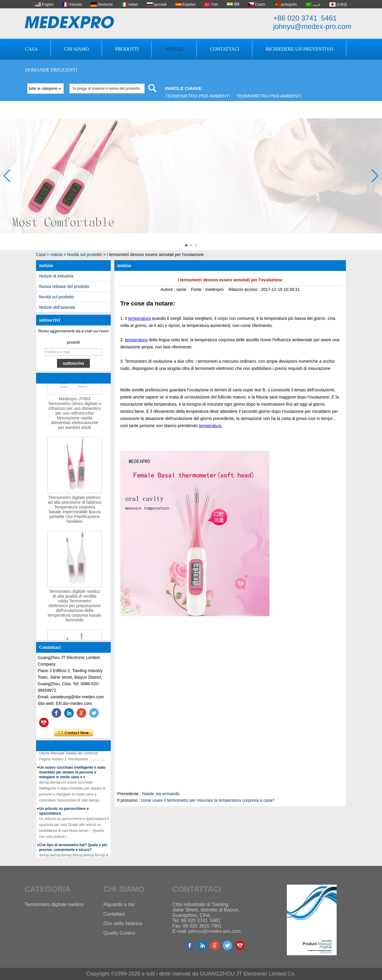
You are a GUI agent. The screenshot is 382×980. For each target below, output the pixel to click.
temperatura (139, 318)
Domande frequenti (51, 70)
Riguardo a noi (119, 904)
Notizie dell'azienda (57, 307)
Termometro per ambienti (198, 96)
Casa (31, 49)
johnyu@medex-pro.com (312, 26)
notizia (56, 255)
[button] (186, 245)
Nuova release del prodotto (64, 286)
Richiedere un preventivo (299, 49)
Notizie (174, 49)
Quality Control (119, 933)
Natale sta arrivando (161, 794)
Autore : (168, 289)
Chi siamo (77, 49)
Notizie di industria (56, 276)
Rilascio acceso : (245, 289)
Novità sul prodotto (85, 255)
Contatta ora (74, 733)
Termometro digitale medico (54, 904)
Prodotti (127, 49)
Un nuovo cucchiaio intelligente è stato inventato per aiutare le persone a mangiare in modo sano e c (72, 773)
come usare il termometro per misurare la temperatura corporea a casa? (208, 800)
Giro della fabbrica (123, 924)
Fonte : (198, 289)
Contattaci (225, 49)
